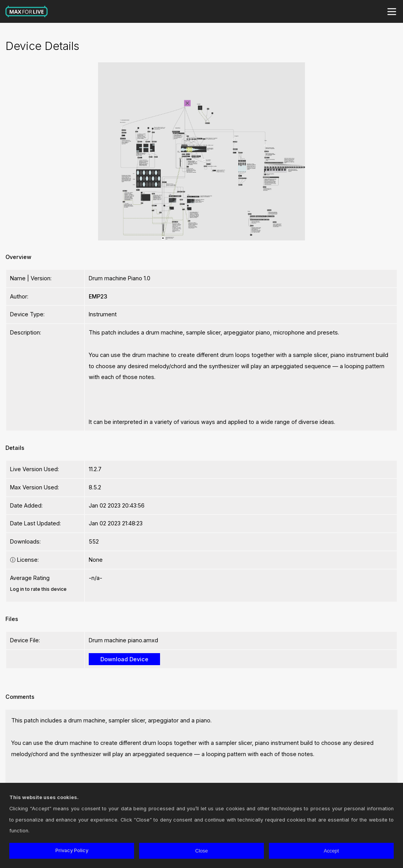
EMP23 (98, 296)
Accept (331, 851)
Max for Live (27, 12)
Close (202, 851)
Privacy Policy (72, 850)
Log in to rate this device (38, 589)
